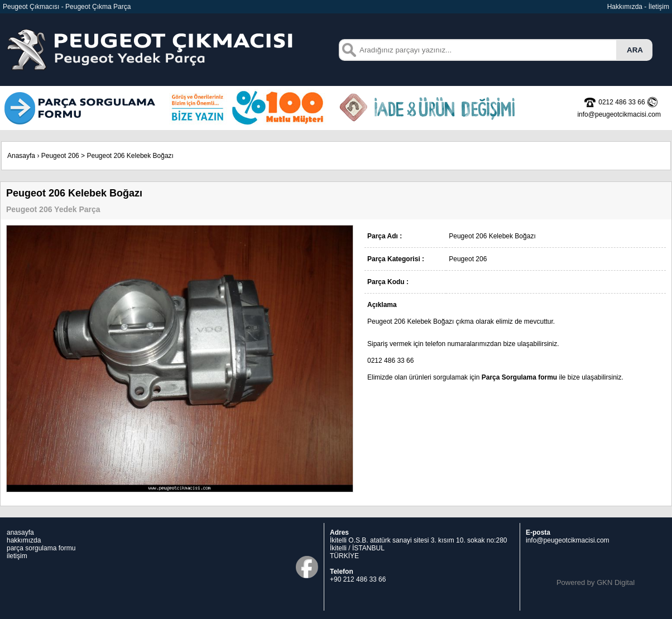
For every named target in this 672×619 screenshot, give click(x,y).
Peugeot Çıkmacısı (31, 7)
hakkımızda (24, 540)
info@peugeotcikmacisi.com (568, 540)
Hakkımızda (625, 7)
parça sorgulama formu (41, 548)
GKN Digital (616, 582)
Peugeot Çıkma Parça (98, 7)
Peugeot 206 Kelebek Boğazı (130, 156)
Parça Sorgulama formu (519, 377)
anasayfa (20, 532)
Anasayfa (21, 156)
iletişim (17, 556)
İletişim (659, 7)
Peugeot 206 (60, 156)
